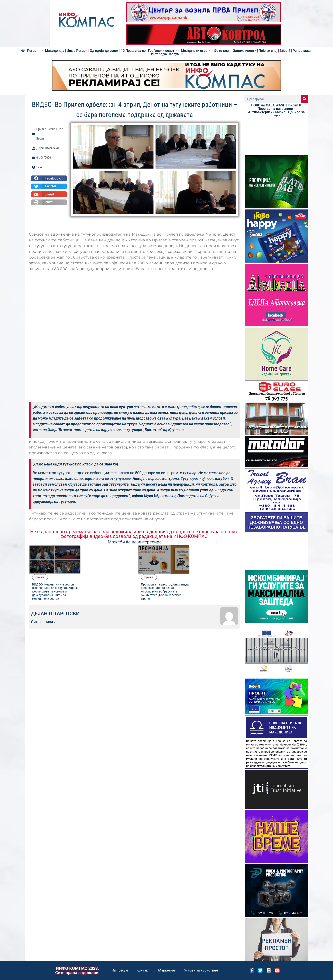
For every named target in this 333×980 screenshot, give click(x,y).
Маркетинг (167, 970)
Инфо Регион (77, 51)
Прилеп (41, 129)
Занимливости (245, 51)
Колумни (176, 54)
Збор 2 (285, 51)
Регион (35, 51)
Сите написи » (43, 594)
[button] (49, 178)
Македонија (55, 51)
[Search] (305, 99)
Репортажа (302, 51)
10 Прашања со (133, 51)
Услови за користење (201, 970)
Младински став (196, 51)
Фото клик (222, 51)
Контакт (143, 970)
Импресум (120, 970)
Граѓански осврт (163, 51)
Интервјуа (159, 54)
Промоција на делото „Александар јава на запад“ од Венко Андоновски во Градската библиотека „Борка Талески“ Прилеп (216, 563)
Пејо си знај (268, 51)
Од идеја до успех (104, 51)
